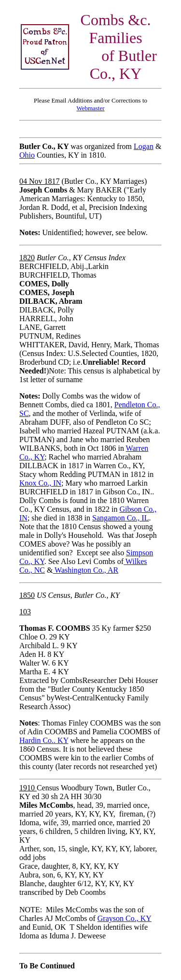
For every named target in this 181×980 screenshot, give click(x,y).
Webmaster (90, 108)
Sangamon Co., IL (120, 518)
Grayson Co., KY (125, 918)
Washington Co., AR (85, 570)
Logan (144, 146)
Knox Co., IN (40, 483)
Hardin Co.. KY (44, 740)
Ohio (27, 155)
